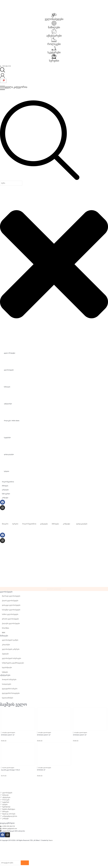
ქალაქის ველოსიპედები (11, 625)
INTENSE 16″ (41, 769)
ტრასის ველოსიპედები (10, 620)
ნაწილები (54, 27)
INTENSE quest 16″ (44, 735)
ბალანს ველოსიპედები (8, 766)
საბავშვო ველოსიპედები (11, 611)
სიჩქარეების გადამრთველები (13, 664)
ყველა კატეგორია (16, 87)
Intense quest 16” (8, 735)
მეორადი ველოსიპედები (11, 597)
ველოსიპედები (54, 19)
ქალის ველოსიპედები (10, 602)
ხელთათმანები (8, 699)
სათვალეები (7, 685)
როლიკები (54, 44)
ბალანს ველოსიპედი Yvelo (10, 769)
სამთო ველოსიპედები (10, 615)
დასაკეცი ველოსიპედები (11, 606)
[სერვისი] (54, 57)
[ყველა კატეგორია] (2, 88)
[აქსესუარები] (54, 32)
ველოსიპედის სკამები (10, 641)
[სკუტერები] (54, 48)
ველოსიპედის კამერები (11, 650)
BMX (4, 634)
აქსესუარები (54, 36)
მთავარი (5, 524)
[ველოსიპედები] (54, 15)
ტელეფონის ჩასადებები (11, 694)
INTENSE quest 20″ (80, 735)
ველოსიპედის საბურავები (12, 659)
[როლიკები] (54, 40)
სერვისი (54, 61)
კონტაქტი (67, 524)
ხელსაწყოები (7, 669)
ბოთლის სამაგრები (9, 681)
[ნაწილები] (54, 23)
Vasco (51, 841)
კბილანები (6, 646)
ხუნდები (5, 673)
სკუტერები (54, 52)
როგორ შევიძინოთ (29, 524)
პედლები (5, 655)
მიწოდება (55, 524)
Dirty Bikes (6, 629)
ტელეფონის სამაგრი (10, 690)
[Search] (27, 863)
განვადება (44, 524)
